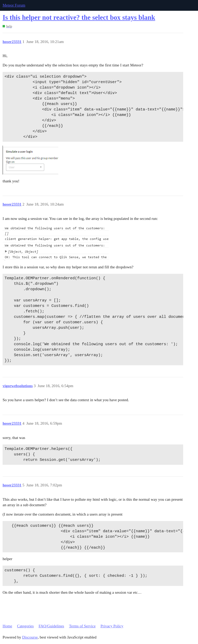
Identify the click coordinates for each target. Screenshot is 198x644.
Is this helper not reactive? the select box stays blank (79, 18)
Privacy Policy (112, 626)
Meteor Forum (14, 5)
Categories (25, 626)
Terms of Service (82, 626)
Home (7, 626)
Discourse (30, 637)
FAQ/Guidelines (51, 626)
